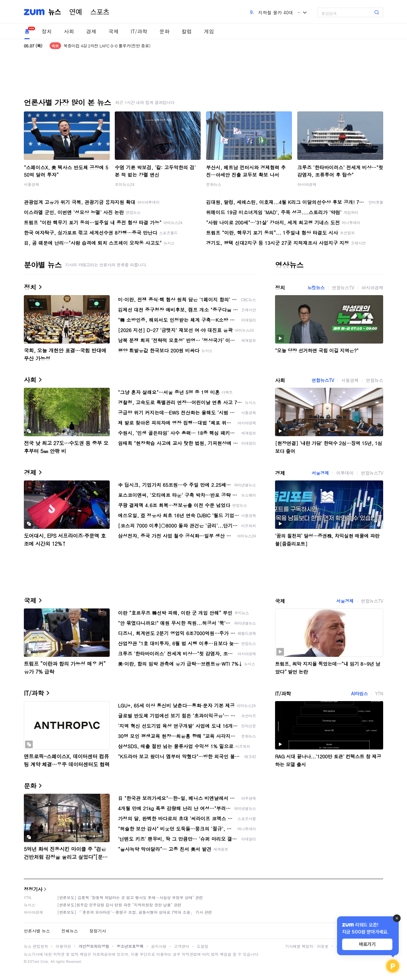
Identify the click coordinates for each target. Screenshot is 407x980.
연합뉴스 (375, 380)
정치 (47, 31)
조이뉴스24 (125, 184)
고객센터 (182, 946)
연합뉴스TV (343, 288)
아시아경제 (307, 184)
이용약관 (63, 946)
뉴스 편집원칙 (36, 946)
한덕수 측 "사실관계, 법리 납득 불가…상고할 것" (107, 46)
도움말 (203, 946)
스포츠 (100, 12)
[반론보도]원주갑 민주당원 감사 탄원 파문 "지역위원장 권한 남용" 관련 (119, 905)
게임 (209, 31)
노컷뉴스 (316, 288)
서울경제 (31, 184)
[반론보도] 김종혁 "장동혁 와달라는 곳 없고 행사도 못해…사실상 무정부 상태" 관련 (130, 897)
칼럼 (187, 31)
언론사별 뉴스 (37, 931)
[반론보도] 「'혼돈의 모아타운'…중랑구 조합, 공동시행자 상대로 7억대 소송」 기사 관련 (135, 912)
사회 (69, 31)
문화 (164, 31)
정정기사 (33, 889)
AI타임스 (359, 693)
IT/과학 (139, 31)
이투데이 (345, 473)
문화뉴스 (214, 184)
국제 (114, 31)
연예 (76, 12)
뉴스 (55, 12)
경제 (91, 31)
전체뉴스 (70, 931)
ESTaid (33, 961)
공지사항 (159, 946)
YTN (379, 693)
